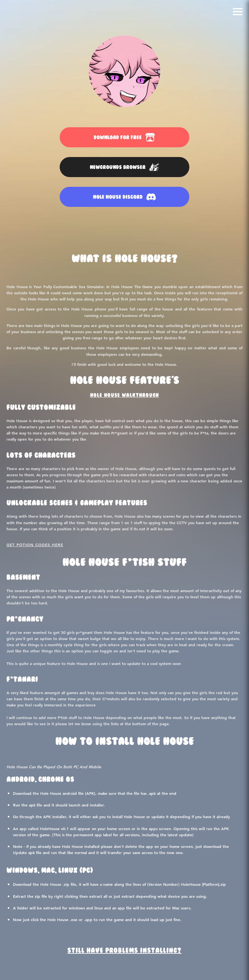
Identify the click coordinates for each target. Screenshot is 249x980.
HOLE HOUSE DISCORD (125, 197)
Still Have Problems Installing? (124, 951)
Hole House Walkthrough (124, 395)
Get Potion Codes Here (35, 545)
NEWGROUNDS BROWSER (124, 167)
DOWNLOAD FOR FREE (124, 137)
